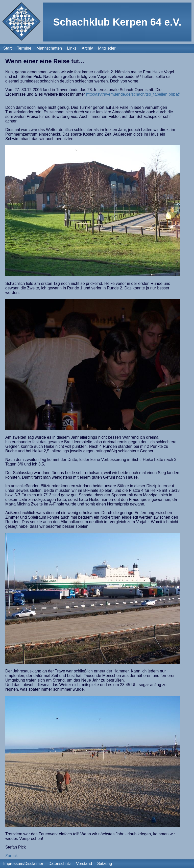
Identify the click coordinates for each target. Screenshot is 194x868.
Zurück (11, 856)
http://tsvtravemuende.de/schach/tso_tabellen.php (131, 94)
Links (72, 48)
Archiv (87, 48)
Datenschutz (60, 864)
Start (8, 48)
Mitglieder (107, 48)
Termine (24, 48)
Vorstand (84, 864)
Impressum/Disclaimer (23, 864)
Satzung (105, 864)
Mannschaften (49, 48)
